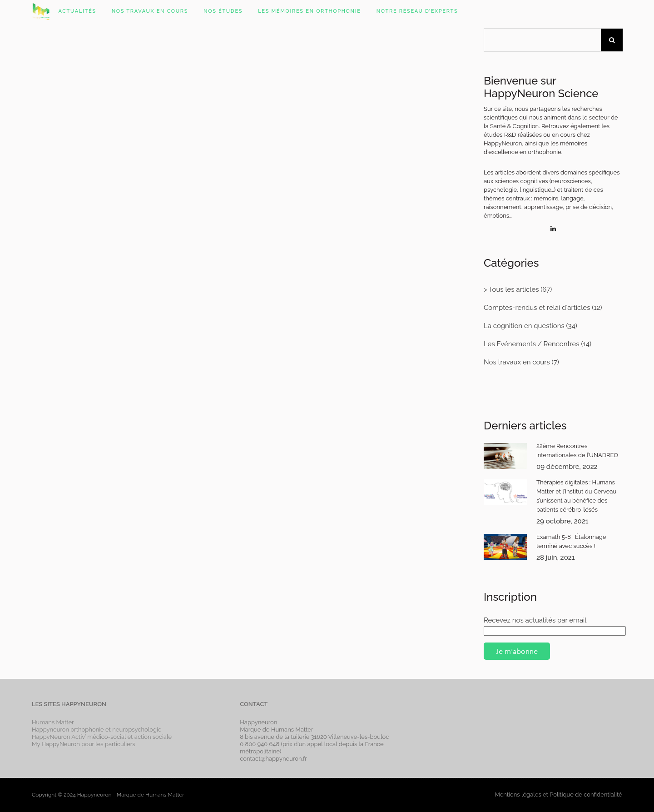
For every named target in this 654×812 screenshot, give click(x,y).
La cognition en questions (524, 326)
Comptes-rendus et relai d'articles (537, 308)
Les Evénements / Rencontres (532, 344)
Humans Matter (53, 722)
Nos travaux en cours (517, 362)
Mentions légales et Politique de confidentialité (558, 795)
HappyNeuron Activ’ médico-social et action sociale (102, 737)
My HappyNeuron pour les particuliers (84, 744)
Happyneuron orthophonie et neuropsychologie (97, 730)
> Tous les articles (511, 289)
